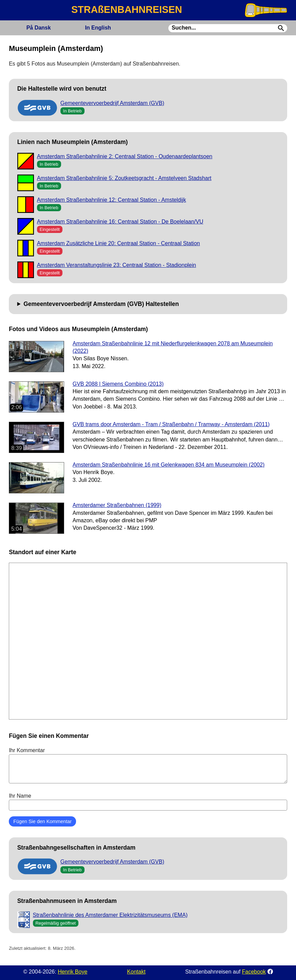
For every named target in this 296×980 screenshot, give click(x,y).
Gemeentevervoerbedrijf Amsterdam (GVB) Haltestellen (101, 304)
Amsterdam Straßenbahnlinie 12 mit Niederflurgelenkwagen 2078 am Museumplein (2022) (173, 347)
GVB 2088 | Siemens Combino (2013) (118, 384)
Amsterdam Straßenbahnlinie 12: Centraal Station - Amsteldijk (112, 200)
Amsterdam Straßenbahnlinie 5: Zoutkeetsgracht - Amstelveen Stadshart (124, 178)
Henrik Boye (72, 972)
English (98, 28)
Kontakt (136, 972)
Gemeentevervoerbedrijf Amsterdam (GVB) (112, 103)
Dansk (39, 28)
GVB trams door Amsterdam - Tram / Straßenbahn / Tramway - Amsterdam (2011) (171, 424)
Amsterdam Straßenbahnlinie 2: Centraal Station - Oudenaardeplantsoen (125, 156)
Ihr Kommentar (148, 765)
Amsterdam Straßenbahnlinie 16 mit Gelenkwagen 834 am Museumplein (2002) (169, 465)
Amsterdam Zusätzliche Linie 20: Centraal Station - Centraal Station (118, 243)
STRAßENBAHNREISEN (127, 10)
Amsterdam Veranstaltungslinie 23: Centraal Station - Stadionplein (117, 265)
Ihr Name (148, 802)
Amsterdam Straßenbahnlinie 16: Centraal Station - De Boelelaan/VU (120, 222)
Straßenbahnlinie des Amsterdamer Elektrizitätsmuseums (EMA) (110, 915)
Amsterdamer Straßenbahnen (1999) (117, 505)
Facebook (254, 972)
